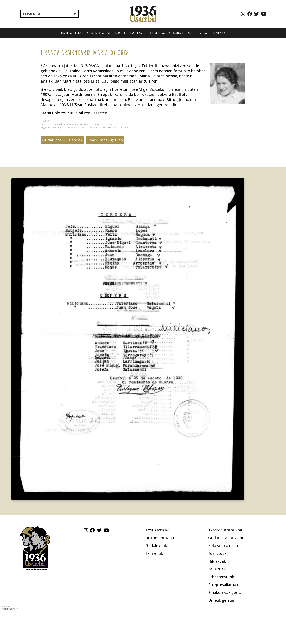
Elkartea (82, 33)
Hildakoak (217, 561)
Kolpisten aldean (223, 546)
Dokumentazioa (158, 33)
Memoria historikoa (106, 33)
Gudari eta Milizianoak (62, 140)
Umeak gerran (221, 600)
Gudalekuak (182, 33)
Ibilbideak (201, 33)
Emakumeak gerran (105, 140)
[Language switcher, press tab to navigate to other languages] (49, 14)
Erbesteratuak (221, 577)
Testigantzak (134, 33)
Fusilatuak (217, 553)
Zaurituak (217, 569)
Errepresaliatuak (223, 585)
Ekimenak (218, 33)
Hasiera (67, 33)
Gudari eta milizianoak (228, 538)
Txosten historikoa (225, 530)
